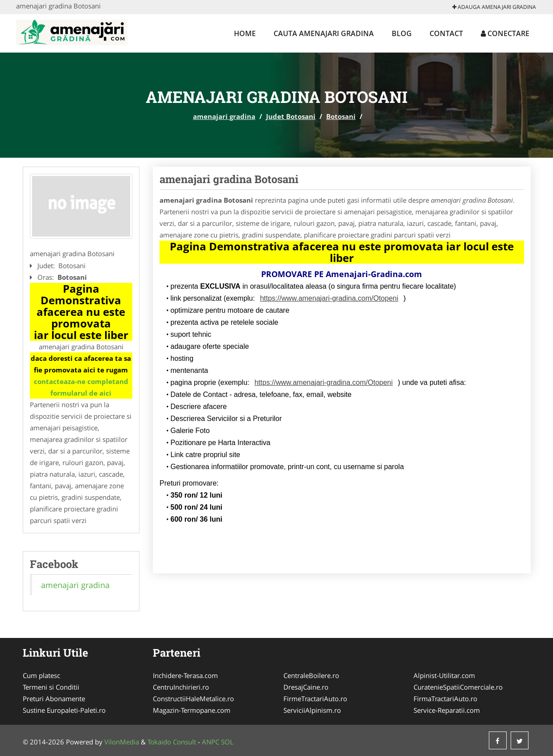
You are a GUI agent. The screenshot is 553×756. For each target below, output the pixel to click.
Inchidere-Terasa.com (185, 675)
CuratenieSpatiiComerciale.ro (458, 687)
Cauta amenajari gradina (324, 33)
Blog (402, 33)
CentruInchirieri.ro (181, 687)
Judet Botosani (291, 116)
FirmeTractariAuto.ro (315, 699)
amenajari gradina (224, 116)
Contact (446, 33)
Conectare (505, 33)
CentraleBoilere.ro (311, 675)
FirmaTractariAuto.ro (445, 699)
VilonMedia (122, 742)
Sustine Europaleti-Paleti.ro (64, 710)
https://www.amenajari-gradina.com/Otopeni (329, 298)
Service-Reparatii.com (447, 710)
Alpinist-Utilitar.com (444, 675)
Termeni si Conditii (51, 687)
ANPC (211, 742)
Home (245, 33)
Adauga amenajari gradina (494, 7)
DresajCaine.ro (306, 687)
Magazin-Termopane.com (192, 710)
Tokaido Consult (172, 742)
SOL (227, 742)
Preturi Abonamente (54, 699)
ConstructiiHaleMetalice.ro (193, 699)
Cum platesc (41, 675)
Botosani (341, 116)
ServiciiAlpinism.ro (312, 710)
